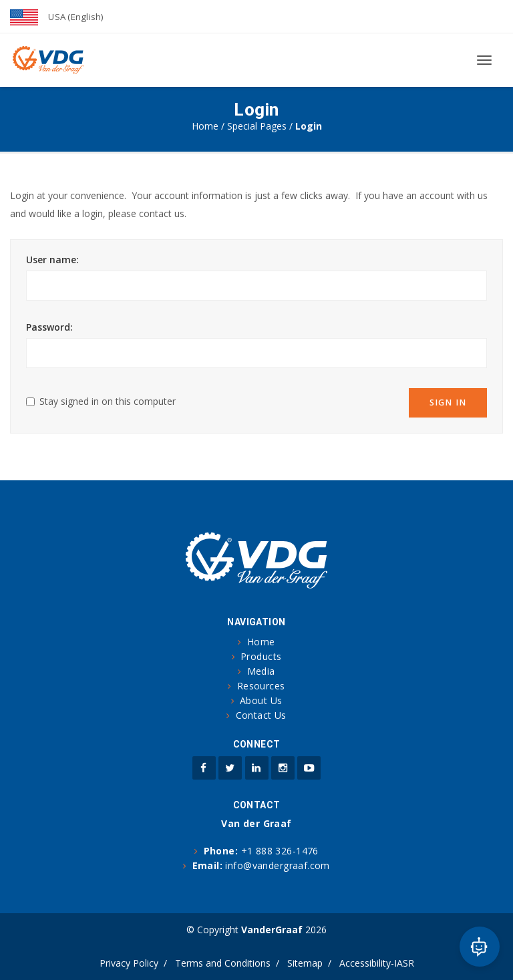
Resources (261, 686)
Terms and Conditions (223, 963)
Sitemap (305, 963)
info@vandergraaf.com (277, 865)
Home (205, 126)
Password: (49, 327)
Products (261, 656)
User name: (52, 260)
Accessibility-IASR (377, 963)
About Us (261, 700)
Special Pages (257, 126)
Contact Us (261, 715)
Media (261, 671)
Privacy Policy (129, 963)
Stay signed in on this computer (108, 401)
